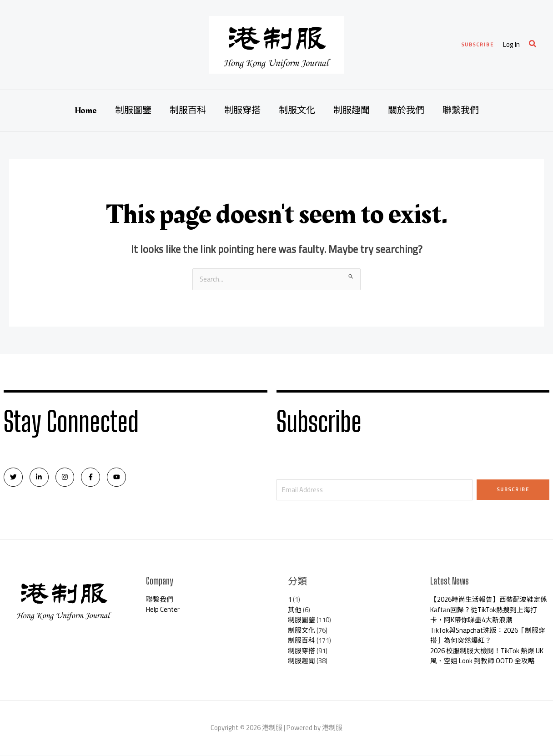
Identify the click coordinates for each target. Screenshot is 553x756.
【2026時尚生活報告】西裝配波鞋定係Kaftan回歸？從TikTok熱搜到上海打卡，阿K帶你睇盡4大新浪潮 (489, 610)
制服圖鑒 (133, 111)
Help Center (163, 610)
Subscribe (513, 489)
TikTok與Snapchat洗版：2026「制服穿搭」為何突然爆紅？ (489, 636)
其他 (295, 610)
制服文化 (297, 111)
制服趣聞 (352, 111)
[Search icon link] (533, 45)
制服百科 (188, 111)
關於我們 (406, 111)
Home (86, 111)
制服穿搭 (242, 111)
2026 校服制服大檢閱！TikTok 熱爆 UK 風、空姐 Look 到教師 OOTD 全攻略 (487, 656)
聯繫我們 (461, 111)
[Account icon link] (511, 45)
